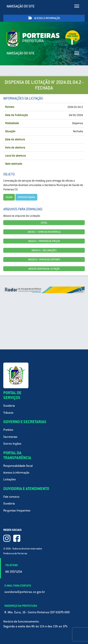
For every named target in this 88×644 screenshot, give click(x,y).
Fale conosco (11, 497)
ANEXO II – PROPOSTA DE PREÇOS (44, 241)
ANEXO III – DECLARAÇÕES (44, 250)
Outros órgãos (12, 444)
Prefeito (8, 430)
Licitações (10, 479)
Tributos (8, 413)
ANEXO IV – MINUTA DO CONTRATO (44, 259)
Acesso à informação (44, 18)
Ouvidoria (9, 406)
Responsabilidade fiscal (18, 466)
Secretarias (10, 437)
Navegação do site (21, 6)
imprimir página (26, 197)
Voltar (9, 197)
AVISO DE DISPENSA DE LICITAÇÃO (44, 269)
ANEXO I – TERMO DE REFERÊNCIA (44, 232)
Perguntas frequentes (17, 511)
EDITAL (44, 223)
